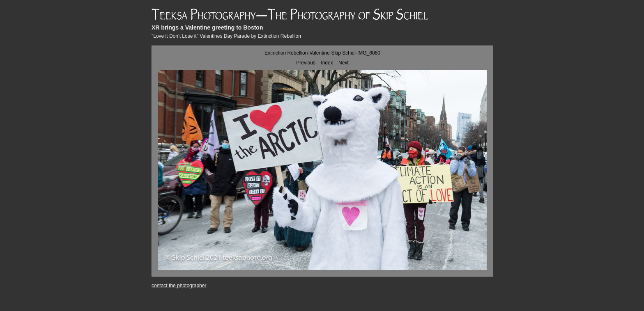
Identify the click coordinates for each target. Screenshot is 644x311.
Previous (306, 63)
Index (327, 63)
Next (344, 63)
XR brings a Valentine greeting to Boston (207, 27)
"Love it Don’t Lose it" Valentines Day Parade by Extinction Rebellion (226, 36)
